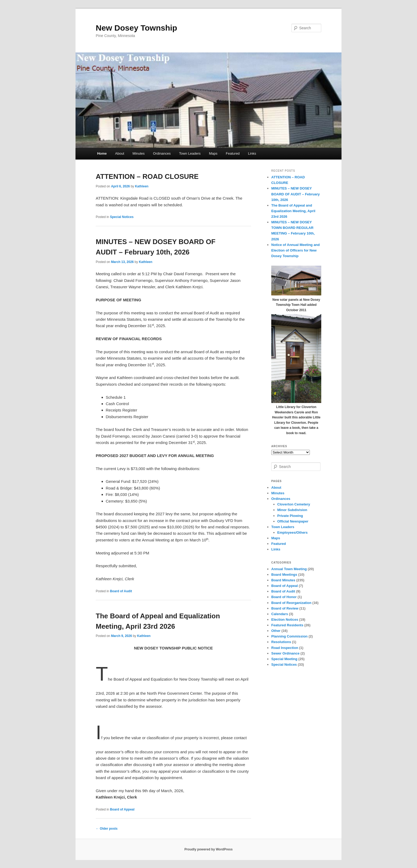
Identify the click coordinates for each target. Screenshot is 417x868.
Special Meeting (284, 659)
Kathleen (142, 186)
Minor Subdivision (292, 510)
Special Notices (122, 217)
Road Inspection (285, 648)
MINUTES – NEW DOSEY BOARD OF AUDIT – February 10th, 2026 (295, 194)
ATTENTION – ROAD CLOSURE (147, 176)
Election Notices (285, 620)
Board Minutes (283, 580)
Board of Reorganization (291, 603)
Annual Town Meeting (289, 569)
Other (276, 631)
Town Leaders (190, 153)
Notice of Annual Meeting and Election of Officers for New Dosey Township (295, 250)
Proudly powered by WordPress (208, 849)
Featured (233, 153)
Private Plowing (290, 516)
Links (252, 153)
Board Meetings (284, 575)
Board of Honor (284, 597)
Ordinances (162, 153)
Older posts (107, 829)
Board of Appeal (122, 809)
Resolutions (281, 642)
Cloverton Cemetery (294, 504)
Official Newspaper (293, 521)
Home (102, 153)
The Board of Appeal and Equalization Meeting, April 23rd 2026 (293, 211)
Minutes (139, 153)
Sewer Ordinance (285, 653)
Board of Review (285, 608)
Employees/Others (293, 532)
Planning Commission (289, 636)
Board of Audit (121, 591)
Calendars (280, 614)
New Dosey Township (136, 28)
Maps (213, 153)
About (120, 153)
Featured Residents (287, 625)
